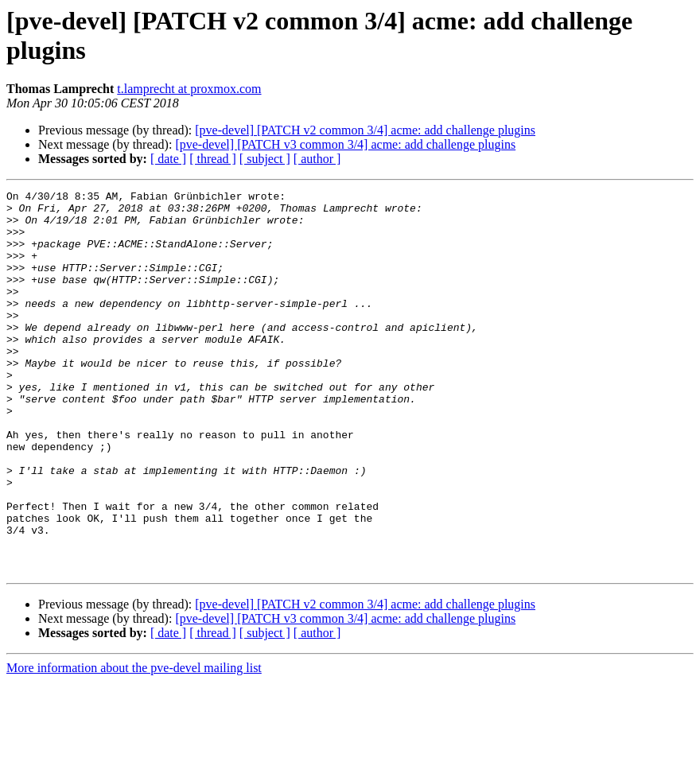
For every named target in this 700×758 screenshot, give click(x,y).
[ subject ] (265, 159)
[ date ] (168, 159)
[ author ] (317, 159)
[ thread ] (213, 159)
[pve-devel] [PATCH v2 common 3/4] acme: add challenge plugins (365, 130)
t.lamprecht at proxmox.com (189, 89)
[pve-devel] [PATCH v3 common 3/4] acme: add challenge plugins (345, 144)
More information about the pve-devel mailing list (134, 744)
